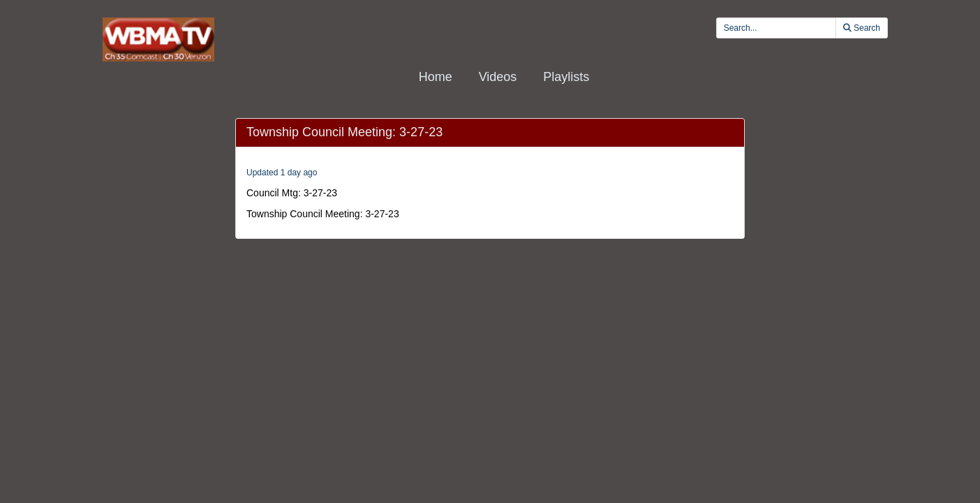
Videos (498, 77)
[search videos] (776, 28)
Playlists (566, 77)
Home (436, 77)
